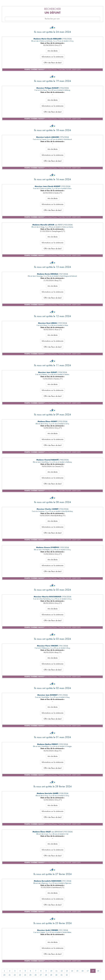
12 (62, 971)
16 (82, 971)
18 (93, 971)
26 (36, 975)
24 (25, 975)
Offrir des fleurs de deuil (53, 63)
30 (56, 975)
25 (30, 975)
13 (67, 971)
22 (15, 975)
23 (20, 975)
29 (51, 975)
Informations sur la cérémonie (52, 57)
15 (77, 971)
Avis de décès (53, 51)
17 (88, 971)
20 (4, 975)
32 (67, 975)
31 (62, 975)
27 (41, 975)
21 (10, 975)
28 (46, 975)
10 (51, 971)
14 (72, 971)
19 (98, 971)
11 (56, 971)
